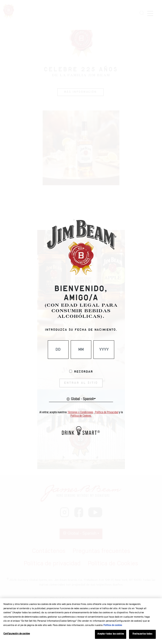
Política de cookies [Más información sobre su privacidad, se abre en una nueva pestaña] (113, 626)
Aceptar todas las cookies (111, 634)
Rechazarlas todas (142, 634)
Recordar (84, 372)
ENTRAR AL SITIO (81, 383)
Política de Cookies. (81, 416)
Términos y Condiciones (80, 412)
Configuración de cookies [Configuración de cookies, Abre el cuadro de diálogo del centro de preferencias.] (17, 634)
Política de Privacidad (107, 412)
